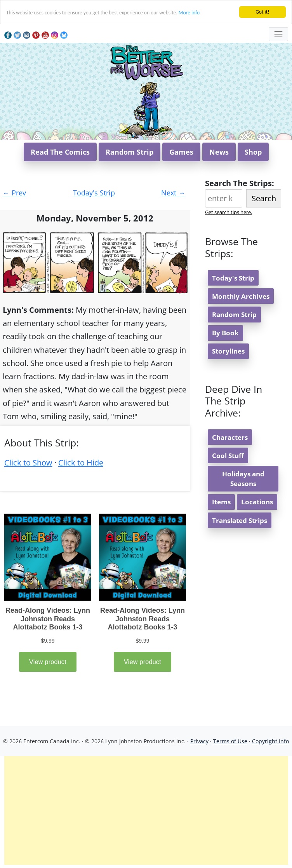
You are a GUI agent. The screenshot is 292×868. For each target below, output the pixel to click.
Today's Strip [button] (233, 278)
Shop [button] (253, 152)
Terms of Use (230, 741)
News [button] (219, 152)
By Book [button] (225, 333)
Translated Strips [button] (240, 520)
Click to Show (28, 463)
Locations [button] (257, 502)
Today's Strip (94, 193)
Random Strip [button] (129, 152)
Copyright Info (270, 741)
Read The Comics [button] (60, 152)
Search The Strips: (240, 183)
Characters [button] (230, 437)
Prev (14, 193)
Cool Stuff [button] (228, 456)
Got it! (262, 12)
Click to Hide (81, 463)
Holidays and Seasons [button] (243, 479)
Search (264, 198)
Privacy (199, 741)
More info (189, 13)
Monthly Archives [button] (241, 296)
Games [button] (181, 152)
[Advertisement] (146, 810)
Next (173, 193)
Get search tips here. (229, 212)
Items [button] (221, 502)
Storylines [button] (228, 351)
